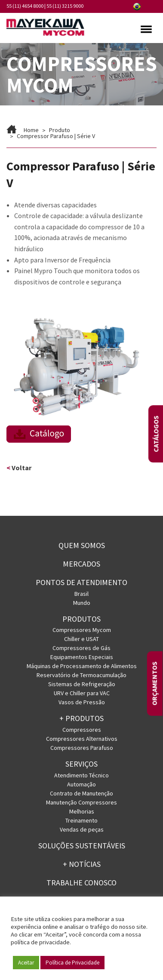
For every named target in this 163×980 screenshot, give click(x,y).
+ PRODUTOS (81, 718)
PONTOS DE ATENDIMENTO (81, 582)
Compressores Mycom (82, 630)
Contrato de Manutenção (81, 793)
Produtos (81, 619)
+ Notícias (82, 864)
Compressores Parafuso (82, 748)
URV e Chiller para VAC (82, 693)
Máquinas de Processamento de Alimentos (82, 666)
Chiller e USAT (81, 639)
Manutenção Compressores (81, 802)
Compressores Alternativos (82, 739)
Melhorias (82, 811)
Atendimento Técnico (81, 775)
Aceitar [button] (26, 963)
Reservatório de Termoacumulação (81, 675)
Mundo (82, 603)
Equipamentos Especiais (82, 657)
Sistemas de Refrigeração (82, 684)
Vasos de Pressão (82, 702)
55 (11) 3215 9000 (65, 6)
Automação (81, 784)
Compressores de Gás (81, 648)
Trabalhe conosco (81, 883)
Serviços (81, 764)
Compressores (82, 730)
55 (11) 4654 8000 (25, 6)
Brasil (81, 594)
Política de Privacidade (72, 963)
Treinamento (81, 820)
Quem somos (82, 545)
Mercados (81, 564)
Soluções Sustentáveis (82, 846)
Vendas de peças (82, 829)
